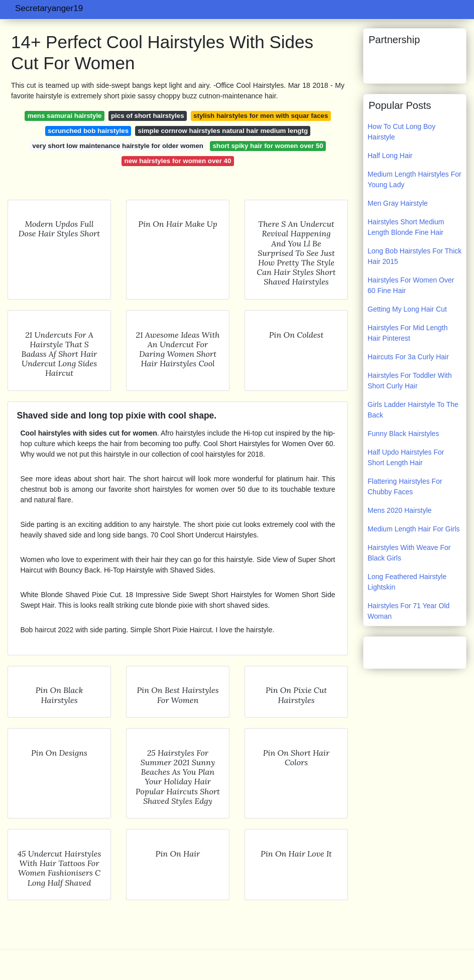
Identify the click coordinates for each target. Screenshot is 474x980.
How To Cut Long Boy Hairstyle (401, 132)
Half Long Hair (390, 156)
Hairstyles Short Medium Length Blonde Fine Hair (406, 227)
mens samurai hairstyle (65, 116)
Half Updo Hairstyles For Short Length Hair (406, 457)
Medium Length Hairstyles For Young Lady (414, 179)
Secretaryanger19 (49, 8)
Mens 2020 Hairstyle (400, 510)
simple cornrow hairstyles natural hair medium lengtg (223, 131)
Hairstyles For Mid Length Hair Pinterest (408, 333)
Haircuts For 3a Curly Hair (408, 357)
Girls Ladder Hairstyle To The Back (413, 410)
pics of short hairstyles (148, 116)
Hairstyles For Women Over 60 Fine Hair (411, 285)
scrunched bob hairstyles (88, 131)
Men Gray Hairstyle (398, 203)
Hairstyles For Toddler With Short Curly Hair (410, 381)
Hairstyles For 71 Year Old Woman (408, 611)
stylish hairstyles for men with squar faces (261, 116)
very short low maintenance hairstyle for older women (118, 146)
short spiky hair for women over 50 (268, 146)
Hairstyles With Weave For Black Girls (409, 553)
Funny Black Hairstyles (403, 434)
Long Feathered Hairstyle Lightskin (407, 582)
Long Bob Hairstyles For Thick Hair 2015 (414, 256)
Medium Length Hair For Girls (414, 529)
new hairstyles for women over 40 (178, 161)
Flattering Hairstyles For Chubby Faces (405, 486)
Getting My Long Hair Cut (407, 309)
